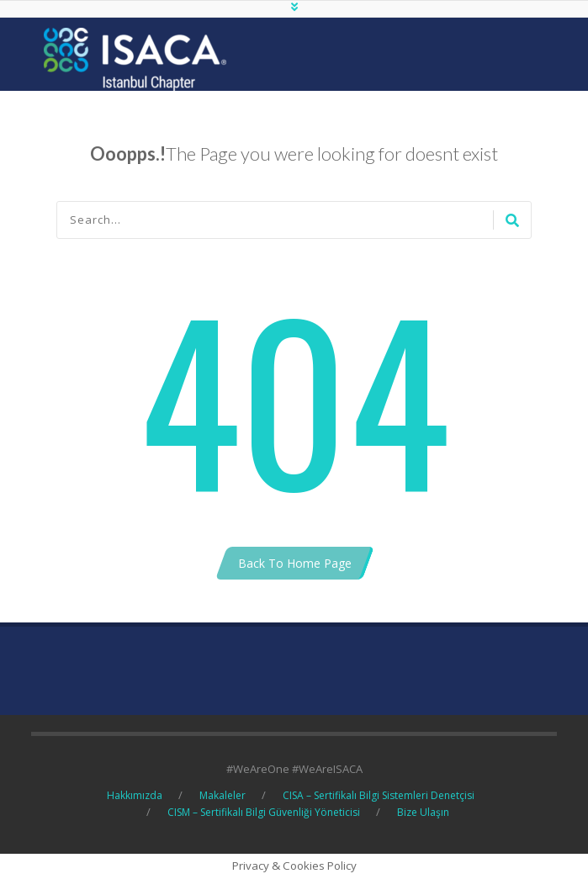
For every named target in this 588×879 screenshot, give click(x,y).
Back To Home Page (295, 563)
